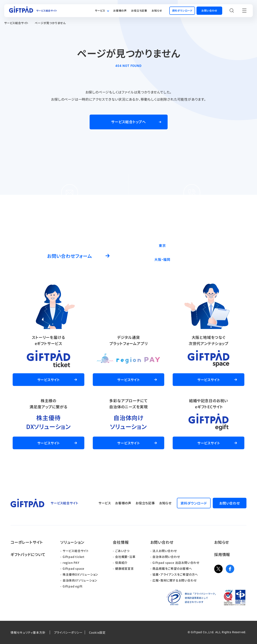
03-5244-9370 (203, 245)
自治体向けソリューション (80, 580)
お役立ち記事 (139, 11)
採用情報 (222, 554)
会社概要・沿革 (125, 557)
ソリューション (72, 542)
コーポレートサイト (27, 542)
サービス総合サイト (16, 23)
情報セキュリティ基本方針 (28, 632)
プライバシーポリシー (68, 632)
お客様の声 (120, 11)
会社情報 (121, 542)
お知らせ (157, 11)
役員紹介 (121, 563)
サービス (100, 11)
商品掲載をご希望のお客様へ (172, 568)
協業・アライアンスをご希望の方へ (175, 574)
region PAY (71, 563)
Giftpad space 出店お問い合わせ (176, 563)
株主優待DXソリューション (80, 574)
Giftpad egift (73, 586)
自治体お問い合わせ (166, 557)
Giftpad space (73, 568)
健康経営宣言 (124, 568)
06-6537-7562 (203, 259)
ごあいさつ (122, 551)
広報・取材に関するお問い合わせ (174, 580)
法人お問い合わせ (165, 551)
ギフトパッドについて (28, 554)
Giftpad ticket (74, 557)
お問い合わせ (162, 542)
